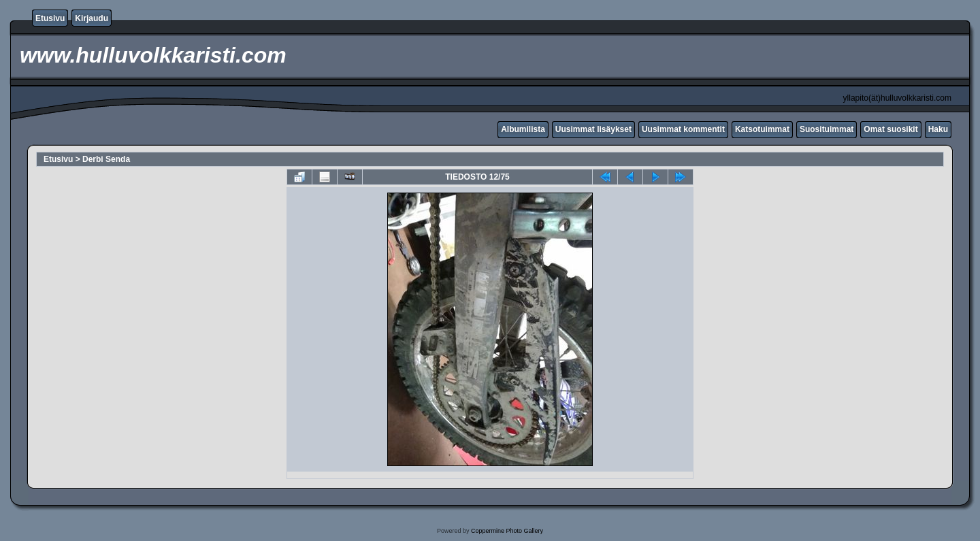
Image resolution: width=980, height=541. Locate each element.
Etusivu (50, 18)
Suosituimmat (827, 129)
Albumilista (523, 129)
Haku (938, 129)
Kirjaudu (92, 18)
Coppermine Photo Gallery (507, 531)
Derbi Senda (106, 159)
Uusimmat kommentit (683, 129)
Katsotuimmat (762, 129)
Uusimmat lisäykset (593, 129)
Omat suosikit (891, 129)
